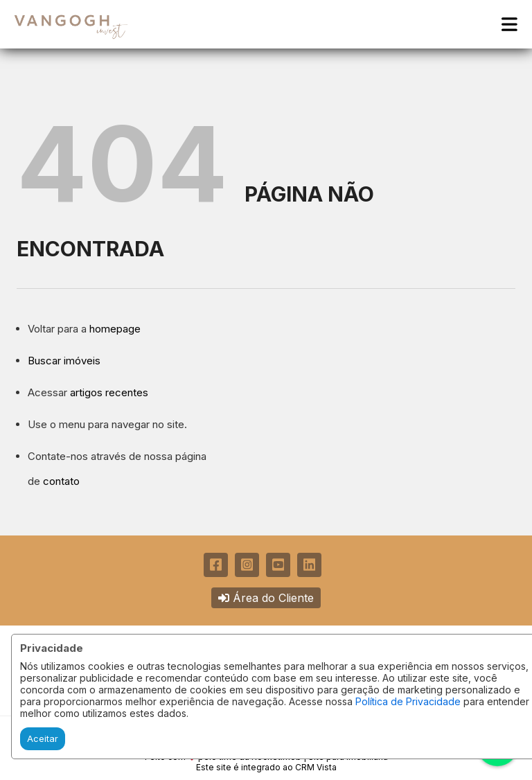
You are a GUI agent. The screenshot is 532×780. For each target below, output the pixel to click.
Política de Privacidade (408, 701)
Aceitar (43, 738)
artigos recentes (109, 392)
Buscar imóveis (64, 361)
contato (61, 481)
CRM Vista (316, 767)
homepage (115, 329)
